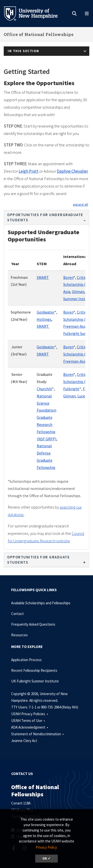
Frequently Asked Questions (33, 624)
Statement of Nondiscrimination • (38, 734)
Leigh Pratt (29, 171)
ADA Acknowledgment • (30, 727)
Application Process (26, 660)
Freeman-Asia (75, 326)
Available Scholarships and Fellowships (41, 603)
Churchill (44, 389)
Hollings (44, 319)
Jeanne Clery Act (24, 741)
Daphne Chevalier (72, 171)
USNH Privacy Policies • (30, 714)
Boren (68, 277)
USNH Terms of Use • (28, 721)
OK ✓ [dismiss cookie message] (46, 858)
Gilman (78, 291)
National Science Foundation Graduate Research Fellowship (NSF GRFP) (46, 417)
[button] (80, 204)
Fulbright (71, 389)
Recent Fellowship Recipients (34, 670)
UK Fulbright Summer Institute (35, 681)
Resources (19, 635)
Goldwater (46, 312)
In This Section (23, 51)
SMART (43, 277)
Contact (17, 614)
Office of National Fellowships (39, 34)
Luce (81, 396)
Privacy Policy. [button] (46, 847)
